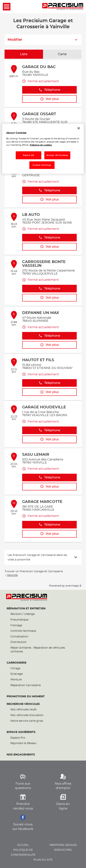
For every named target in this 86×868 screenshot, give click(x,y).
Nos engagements (21, 755)
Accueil (23, 845)
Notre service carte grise (27, 721)
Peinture (16, 680)
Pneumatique (19, 620)
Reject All (29, 155)
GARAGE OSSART (39, 114)
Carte (62, 54)
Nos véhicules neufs (23, 710)
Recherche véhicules (23, 704)
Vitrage (15, 668)
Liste (24, 54)
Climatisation (19, 637)
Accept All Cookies (57, 155)
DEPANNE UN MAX (41, 313)
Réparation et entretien (26, 609)
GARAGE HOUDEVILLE (44, 407)
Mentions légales (63, 845)
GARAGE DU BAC (39, 67)
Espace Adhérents (21, 732)
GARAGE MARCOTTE (42, 502)
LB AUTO (31, 215)
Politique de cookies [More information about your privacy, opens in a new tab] (41, 145)
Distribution (18, 642)
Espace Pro (18, 738)
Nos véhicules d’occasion (27, 715)
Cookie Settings (42, 165)
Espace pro (63, 850)
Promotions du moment (26, 697)
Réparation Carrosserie (26, 685)
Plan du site (43, 860)
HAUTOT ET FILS (38, 360)
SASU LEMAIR (36, 455)
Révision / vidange (23, 614)
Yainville (12, 575)
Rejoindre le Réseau (23, 743)
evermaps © (73, 586)
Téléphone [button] (49, 90)
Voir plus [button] (49, 99)
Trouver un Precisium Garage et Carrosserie (34, 571)
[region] (43, 149)
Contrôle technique (23, 631)
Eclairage (17, 674)
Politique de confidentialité (23, 852)
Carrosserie (16, 663)
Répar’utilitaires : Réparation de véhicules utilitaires (38, 650)
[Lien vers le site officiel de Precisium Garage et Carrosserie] (63, 7)
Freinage (16, 625)
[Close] (79, 128)
